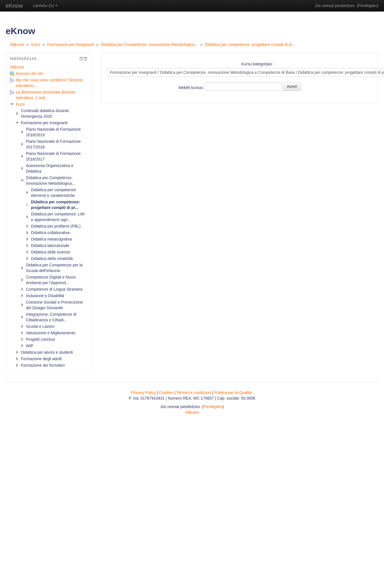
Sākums (17, 67)
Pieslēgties (368, 6)
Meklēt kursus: (192, 88)
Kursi (20, 104)
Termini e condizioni (194, 393)
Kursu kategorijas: (257, 64)
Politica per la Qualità (233, 393)
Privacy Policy (144, 393)
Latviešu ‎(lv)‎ (45, 6)
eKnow (14, 6)
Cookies (166, 393)
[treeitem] (49, 67)
